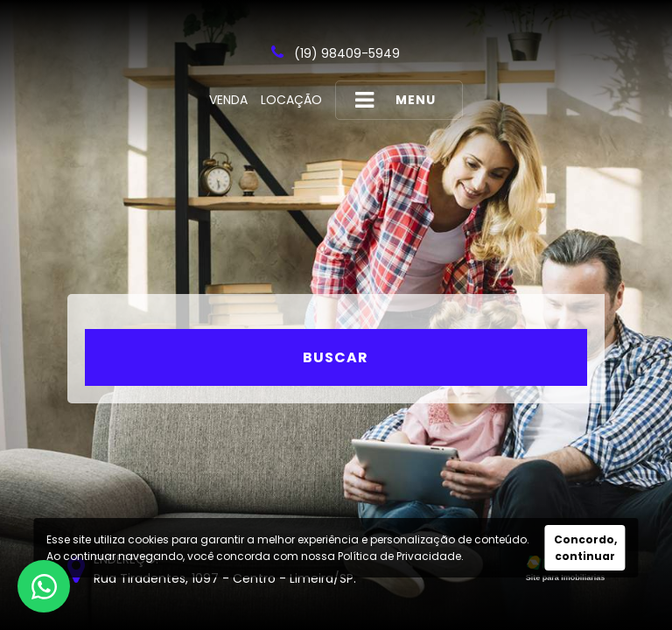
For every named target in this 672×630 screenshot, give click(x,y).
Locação (291, 100)
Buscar (336, 357)
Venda (228, 100)
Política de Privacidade (399, 556)
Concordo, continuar (585, 548)
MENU (395, 100)
